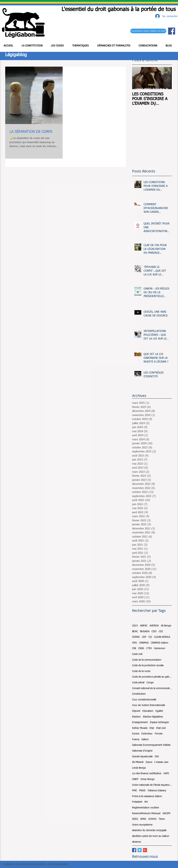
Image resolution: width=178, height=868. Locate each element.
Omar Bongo (148, 779)
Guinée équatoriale (142, 757)
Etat (152, 728)
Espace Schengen (159, 722)
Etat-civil (161, 728)
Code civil (137, 654)
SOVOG (152, 819)
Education (148, 711)
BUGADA (145, 631)
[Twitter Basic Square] (140, 850)
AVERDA (154, 626)
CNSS (141, 648)
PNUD (142, 791)
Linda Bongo (139, 768)
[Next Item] (166, 78)
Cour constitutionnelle (144, 700)
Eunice (136, 734)
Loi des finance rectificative (147, 773)
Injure (149, 762)
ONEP (135, 779)
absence (137, 842)
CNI (134, 648)
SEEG (135, 819)
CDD (154, 631)
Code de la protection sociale (148, 665)
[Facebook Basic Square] (134, 850)
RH (146, 802)
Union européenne (142, 825)
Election (136, 717)
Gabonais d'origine (142, 751)
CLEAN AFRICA (162, 637)
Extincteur (147, 734)
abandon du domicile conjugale (149, 830)
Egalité (159, 711)
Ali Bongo (166, 626)
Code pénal (138, 683)
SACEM (166, 813)
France (136, 739)
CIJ (150, 637)
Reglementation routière (146, 808)
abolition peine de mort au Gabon (151, 836)
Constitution (139, 694)
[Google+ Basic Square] (145, 850)
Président (137, 802)
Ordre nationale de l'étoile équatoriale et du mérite (152, 785)
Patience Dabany (157, 791)
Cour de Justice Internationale (149, 705)
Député (136, 711)
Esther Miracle (140, 728)
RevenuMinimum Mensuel (146, 813)
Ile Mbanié (138, 762)
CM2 (135, 643)
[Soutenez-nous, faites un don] (148, 31)
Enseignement (140, 722)
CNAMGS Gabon (160, 643)
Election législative (153, 717)
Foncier (159, 734)
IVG (157, 757)
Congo (150, 683)
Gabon (145, 739)
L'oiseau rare (161, 762)
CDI (161, 631)
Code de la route (141, 671)
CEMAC (136, 637)
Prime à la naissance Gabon (147, 796)
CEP (144, 637)
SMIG (143, 819)
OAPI (166, 773)
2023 (135, 626)
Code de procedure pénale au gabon (152, 677)
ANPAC (144, 626)
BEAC (135, 631)
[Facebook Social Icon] (172, 31)
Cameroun (160, 648)
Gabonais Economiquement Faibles (151, 745)
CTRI (149, 648)
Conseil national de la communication (152, 688)
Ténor (162, 819)
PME (135, 791)
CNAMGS (144, 643)
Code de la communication (147, 660)
